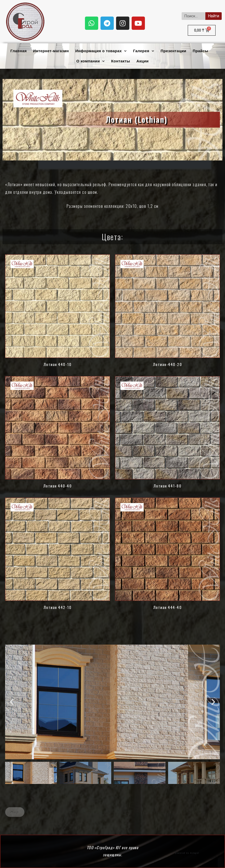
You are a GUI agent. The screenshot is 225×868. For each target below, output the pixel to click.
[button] (12, 702)
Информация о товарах (101, 51)
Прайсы (200, 51)
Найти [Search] (214, 16)
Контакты (121, 61)
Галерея (144, 51)
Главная (19, 51)
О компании (91, 61)
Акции (143, 61)
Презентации (174, 51)
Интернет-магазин (51, 51)
